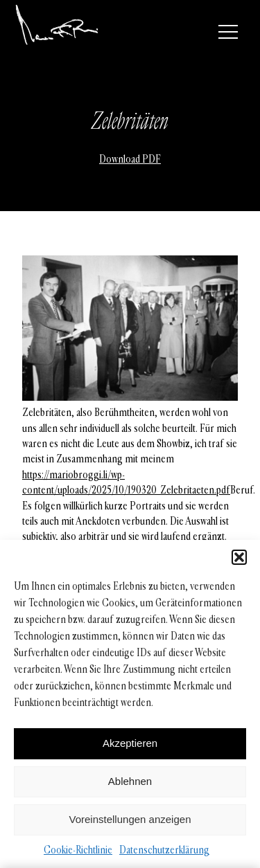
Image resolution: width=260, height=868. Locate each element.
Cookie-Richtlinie (78, 850)
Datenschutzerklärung (164, 850)
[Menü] (228, 32)
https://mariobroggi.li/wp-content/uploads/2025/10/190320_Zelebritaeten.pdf (126, 482)
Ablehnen (130, 781)
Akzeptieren (130, 743)
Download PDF (130, 159)
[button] (239, 557)
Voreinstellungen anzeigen (130, 819)
